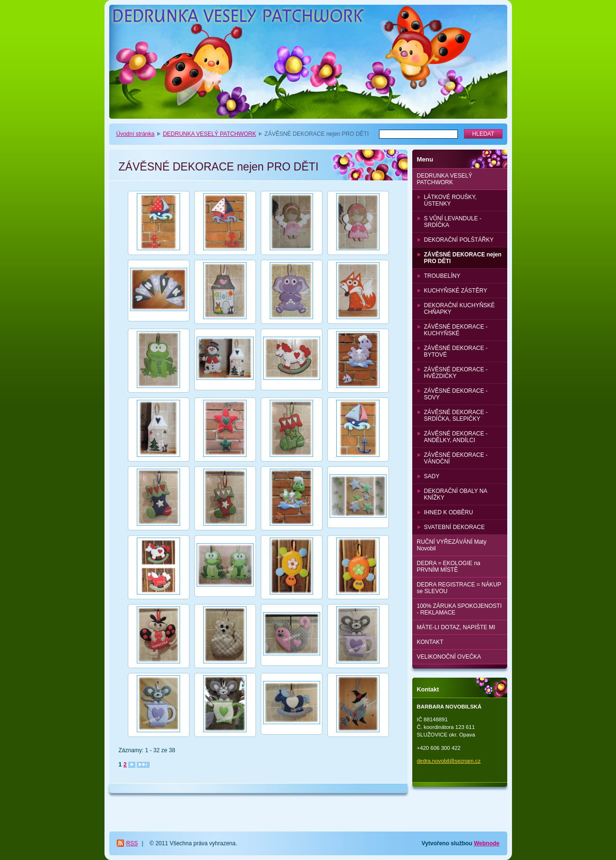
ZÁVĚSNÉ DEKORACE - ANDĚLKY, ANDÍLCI (456, 437)
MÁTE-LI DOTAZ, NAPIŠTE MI (456, 627)
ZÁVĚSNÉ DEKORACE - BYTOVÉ (456, 351)
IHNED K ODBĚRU (449, 512)
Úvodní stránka (136, 134)
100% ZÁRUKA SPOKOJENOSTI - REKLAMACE (460, 609)
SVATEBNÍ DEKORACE (455, 527)
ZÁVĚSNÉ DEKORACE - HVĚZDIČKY (456, 373)
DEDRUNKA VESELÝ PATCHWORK (209, 134)
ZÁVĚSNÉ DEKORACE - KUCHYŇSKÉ (456, 330)
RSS (132, 843)
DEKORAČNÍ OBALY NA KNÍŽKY (456, 494)
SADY (432, 476)
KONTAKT (430, 642)
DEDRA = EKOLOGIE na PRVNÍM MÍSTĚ (449, 567)
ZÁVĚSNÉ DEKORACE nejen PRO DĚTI (463, 258)
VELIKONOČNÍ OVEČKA (449, 657)
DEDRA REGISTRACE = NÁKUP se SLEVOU (459, 588)
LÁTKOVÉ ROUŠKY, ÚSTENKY (450, 200)
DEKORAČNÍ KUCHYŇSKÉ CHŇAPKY (460, 309)
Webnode (487, 843)
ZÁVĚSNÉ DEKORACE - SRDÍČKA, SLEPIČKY (456, 416)
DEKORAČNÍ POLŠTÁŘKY (459, 240)
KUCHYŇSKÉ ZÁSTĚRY (456, 291)
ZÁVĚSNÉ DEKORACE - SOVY (456, 394)
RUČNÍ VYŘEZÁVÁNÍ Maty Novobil (452, 545)
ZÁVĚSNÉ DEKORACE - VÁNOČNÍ (456, 458)
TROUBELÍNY (442, 276)
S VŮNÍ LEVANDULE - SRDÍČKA (453, 222)
